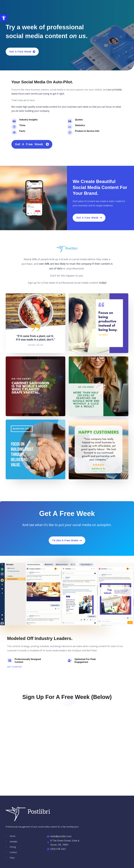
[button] (4, 18)
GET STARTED (15, 667)
